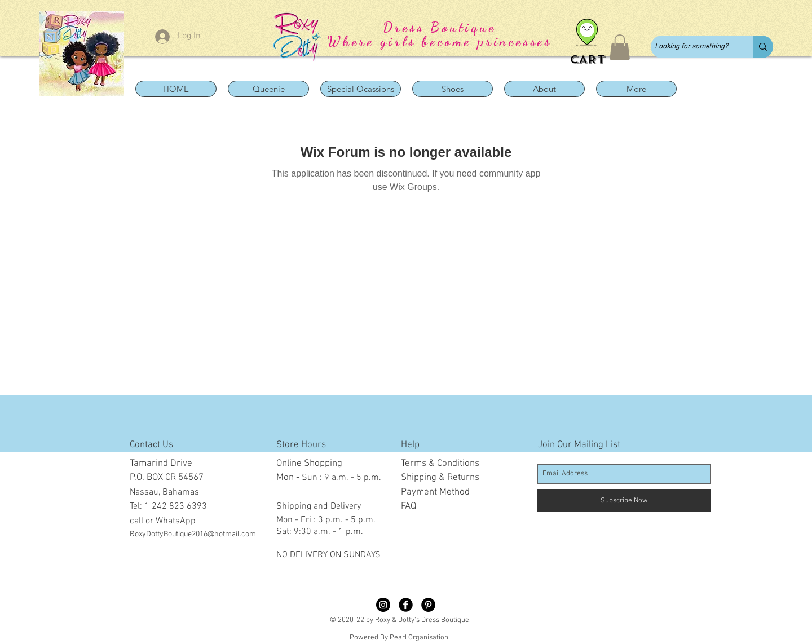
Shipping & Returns (440, 478)
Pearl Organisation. (420, 638)
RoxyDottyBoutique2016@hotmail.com (193, 534)
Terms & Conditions (440, 464)
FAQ (409, 506)
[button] (620, 47)
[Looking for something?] (692, 47)
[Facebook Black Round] (406, 605)
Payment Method (435, 492)
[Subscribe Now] (624, 501)
